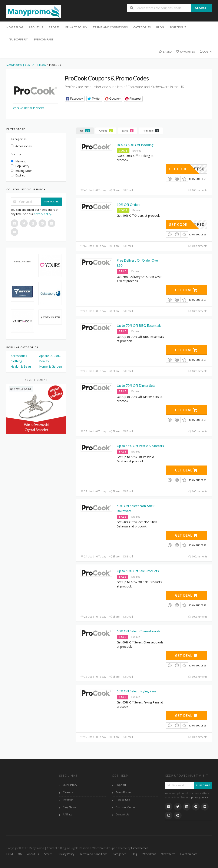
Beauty (44, 361)
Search (201, 8)
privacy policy (43, 214)
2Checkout (178, 27)
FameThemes (140, 848)
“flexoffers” (19, 39)
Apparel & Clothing (50, 356)
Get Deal (186, 290)
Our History (70, 785)
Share (114, 190)
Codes (106, 131)
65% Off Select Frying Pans (137, 691)
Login (206, 52)
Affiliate (68, 814)
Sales (128, 131)
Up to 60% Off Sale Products (138, 571)
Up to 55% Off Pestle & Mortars (140, 446)
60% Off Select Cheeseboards (139, 631)
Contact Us (122, 814)
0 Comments (198, 190)
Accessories (19, 356)
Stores (54, 27)
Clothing (16, 361)
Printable (151, 131)
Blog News (69, 807)
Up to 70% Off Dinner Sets (136, 385)
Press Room (123, 792)
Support (121, 785)
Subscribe (52, 201)
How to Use (123, 800)
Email (128, 190)
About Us (36, 27)
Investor (68, 800)
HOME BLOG (15, 27)
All (85, 131)
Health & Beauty (22, 366)
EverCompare (43, 39)
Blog (160, 27)
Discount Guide (125, 807)
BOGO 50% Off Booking (135, 145)
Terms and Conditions (110, 27)
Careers (68, 792)
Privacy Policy (76, 27)
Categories (142, 27)
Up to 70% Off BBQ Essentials (139, 325)
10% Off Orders (128, 204)
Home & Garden (50, 366)
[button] (75, 99)
